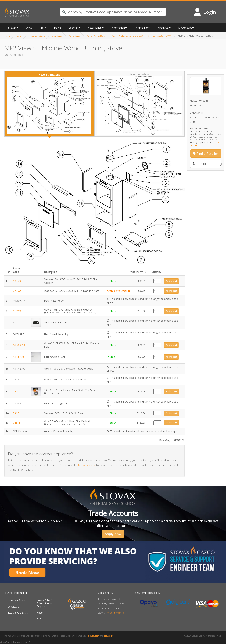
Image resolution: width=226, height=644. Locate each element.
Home (7, 36)
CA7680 (17, 281)
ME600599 (19, 345)
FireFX (43, 28)
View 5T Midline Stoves (96, 36)
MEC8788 (18, 357)
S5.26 (16, 413)
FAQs (40, 619)
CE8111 (17, 423)
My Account (185, 28)
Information (118, 28)
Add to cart (171, 281)
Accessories (95, 28)
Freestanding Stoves (37, 36)
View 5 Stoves (74, 36)
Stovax (12, 28)
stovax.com (93, 636)
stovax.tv (108, 636)
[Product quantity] (157, 281)
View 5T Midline (49, 103)
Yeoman (73, 28)
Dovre (58, 28)
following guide (87, 465)
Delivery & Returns (17, 600)
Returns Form (142, 28)
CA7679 (17, 291)
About (40, 613)
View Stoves (57, 36)
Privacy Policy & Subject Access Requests (45, 603)
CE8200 (17, 311)
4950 (16, 391)
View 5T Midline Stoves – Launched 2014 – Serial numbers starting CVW (142, 36)
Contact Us (13, 607)
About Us (163, 28)
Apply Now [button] (113, 534)
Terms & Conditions (18, 613)
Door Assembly (139, 104)
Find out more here (115, 613)
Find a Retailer (206, 154)
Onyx (29, 28)
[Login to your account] (205, 12)
